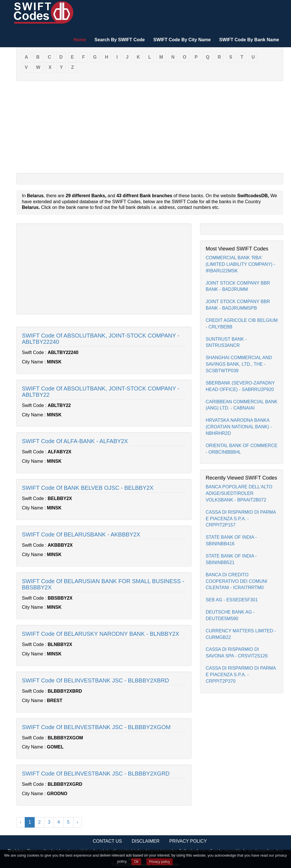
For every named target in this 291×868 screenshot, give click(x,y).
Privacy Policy (188, 841)
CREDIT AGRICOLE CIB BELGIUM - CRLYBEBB (242, 324)
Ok (136, 862)
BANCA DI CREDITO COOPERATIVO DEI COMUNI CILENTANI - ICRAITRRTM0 (237, 581)
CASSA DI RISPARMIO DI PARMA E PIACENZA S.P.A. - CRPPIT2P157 (241, 519)
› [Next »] (77, 822)
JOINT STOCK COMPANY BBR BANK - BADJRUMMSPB (238, 305)
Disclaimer (145, 841)
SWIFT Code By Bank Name (249, 40)
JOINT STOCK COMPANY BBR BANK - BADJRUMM (238, 286)
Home (80, 40)
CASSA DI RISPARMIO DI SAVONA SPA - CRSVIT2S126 (237, 653)
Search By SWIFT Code (120, 40)
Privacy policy (160, 862)
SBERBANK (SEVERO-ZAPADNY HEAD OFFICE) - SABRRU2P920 (240, 386)
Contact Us (107, 841)
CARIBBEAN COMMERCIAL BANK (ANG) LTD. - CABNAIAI (242, 405)
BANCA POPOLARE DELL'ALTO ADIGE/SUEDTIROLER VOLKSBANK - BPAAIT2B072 (239, 493)
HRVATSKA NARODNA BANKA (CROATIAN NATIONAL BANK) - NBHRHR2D (239, 427)
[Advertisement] (150, 127)
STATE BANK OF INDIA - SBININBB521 (231, 559)
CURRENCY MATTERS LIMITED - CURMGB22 (241, 634)
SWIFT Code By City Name (182, 40)
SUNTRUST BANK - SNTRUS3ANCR (226, 342)
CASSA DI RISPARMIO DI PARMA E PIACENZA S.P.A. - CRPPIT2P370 (241, 675)
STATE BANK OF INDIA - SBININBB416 (231, 540)
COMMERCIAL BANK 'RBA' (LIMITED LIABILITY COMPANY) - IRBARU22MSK (241, 264)
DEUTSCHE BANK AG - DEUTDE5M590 (230, 615)
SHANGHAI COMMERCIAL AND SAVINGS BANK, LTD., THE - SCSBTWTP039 (239, 364)
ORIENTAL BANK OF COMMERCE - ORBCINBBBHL (242, 449)
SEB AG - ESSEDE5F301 (232, 600)
